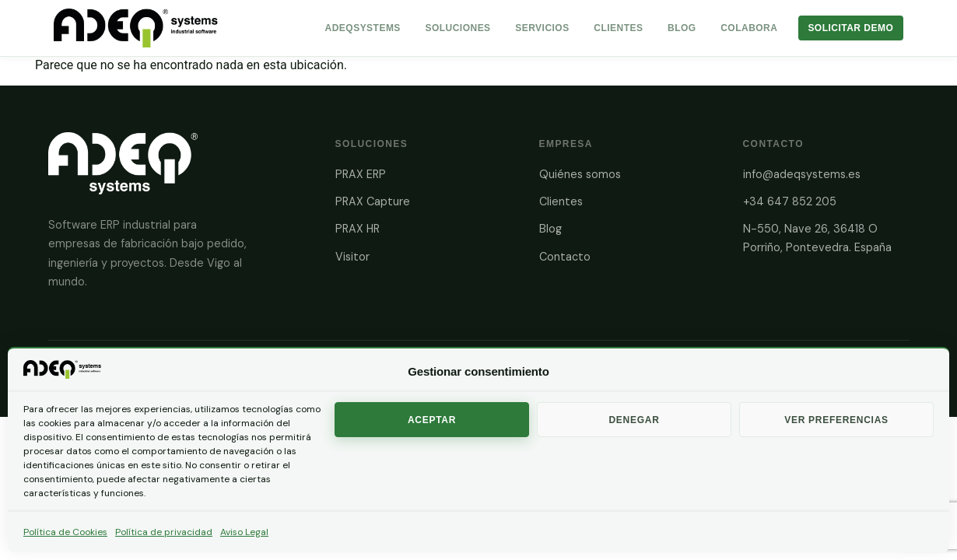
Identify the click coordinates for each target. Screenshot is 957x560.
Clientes (618, 28)
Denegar (634, 420)
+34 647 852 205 (790, 201)
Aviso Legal (244, 532)
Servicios (542, 28)
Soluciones (457, 28)
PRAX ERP (361, 174)
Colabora (749, 28)
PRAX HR (358, 229)
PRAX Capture (373, 201)
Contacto (565, 257)
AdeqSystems (363, 28)
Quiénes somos (580, 174)
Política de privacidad (164, 532)
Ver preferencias (836, 420)
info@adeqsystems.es (802, 174)
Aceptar (432, 420)
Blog (682, 28)
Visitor (352, 257)
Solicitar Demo (850, 28)
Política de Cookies (65, 532)
